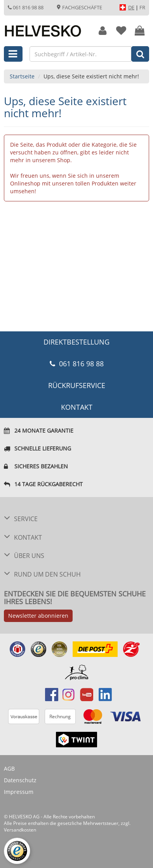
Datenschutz (20, 780)
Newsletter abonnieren (38, 616)
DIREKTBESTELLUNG (76, 342)
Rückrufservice (77, 385)
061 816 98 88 (26, 7)
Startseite (22, 76)
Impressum (19, 792)
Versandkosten (20, 830)
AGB (9, 768)
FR (142, 7)
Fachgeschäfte (79, 7)
